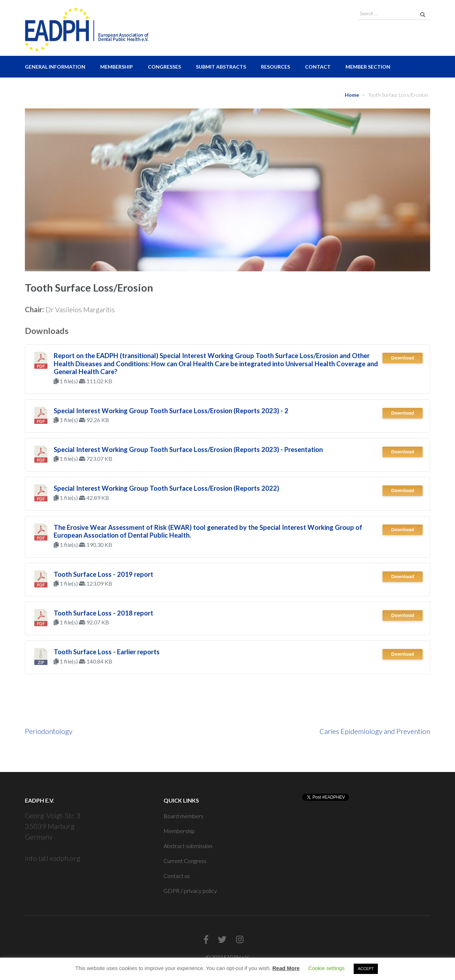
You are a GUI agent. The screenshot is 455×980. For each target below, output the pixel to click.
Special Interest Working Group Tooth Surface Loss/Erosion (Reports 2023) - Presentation (188, 449)
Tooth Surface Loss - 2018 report (103, 613)
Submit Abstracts (221, 67)
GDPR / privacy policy (190, 891)
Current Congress (185, 861)
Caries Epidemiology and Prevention (375, 731)
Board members (183, 816)
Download (403, 358)
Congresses (164, 67)
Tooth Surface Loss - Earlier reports (107, 652)
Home (352, 95)
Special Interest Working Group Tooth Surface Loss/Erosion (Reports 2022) (166, 488)
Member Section (368, 67)
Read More (286, 968)
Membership (117, 67)
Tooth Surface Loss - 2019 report (103, 574)
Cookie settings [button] (326, 968)
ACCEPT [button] (366, 969)
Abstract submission (188, 846)
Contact (318, 67)
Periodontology (49, 731)
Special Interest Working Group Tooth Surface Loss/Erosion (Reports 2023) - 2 (171, 411)
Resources (275, 67)
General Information (55, 67)
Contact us (177, 876)
